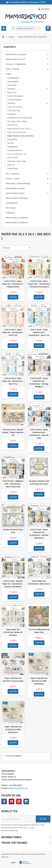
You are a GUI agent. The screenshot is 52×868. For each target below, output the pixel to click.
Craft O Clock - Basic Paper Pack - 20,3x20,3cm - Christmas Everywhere (39, 284)
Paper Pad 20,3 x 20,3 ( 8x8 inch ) (20, 136)
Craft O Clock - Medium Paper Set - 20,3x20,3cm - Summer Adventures (13, 584)
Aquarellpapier (13, 81)
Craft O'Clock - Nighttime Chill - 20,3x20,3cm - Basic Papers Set (13, 484)
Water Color (12, 92)
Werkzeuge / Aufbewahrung (18, 183)
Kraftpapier (12, 114)
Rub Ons (11, 143)
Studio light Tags (14, 110)
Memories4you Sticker (15, 188)
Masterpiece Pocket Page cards (20, 118)
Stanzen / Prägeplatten (16, 64)
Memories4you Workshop (17, 198)
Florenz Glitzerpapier (15, 96)
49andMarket (12, 147)
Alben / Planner (12, 69)
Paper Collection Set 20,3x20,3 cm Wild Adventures (39, 681)
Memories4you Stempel (16, 54)
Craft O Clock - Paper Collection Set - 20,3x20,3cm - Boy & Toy (39, 332)
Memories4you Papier (15, 193)
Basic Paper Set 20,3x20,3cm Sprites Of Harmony (13, 632)
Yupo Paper (12, 85)
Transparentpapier (14, 100)
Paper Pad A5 (12, 125)
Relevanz (6, 248)
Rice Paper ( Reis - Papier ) (18, 121)
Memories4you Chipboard (17, 223)
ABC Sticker (11, 208)
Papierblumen (13, 168)
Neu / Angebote (13, 174)
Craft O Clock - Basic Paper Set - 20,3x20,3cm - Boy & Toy (13, 381)
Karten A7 (11, 165)
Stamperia (11, 89)
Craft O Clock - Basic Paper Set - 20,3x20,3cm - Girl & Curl (13, 332)
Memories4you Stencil (15, 59)
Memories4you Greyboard (17, 218)
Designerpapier (13, 78)
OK (43, 819)
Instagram (26, 801)
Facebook (4, 801)
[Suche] (26, 28)
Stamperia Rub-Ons (15, 150)
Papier (9, 74)
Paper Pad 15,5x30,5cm (16, 132)
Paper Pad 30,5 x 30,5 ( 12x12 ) (19, 129)
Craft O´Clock (12, 158)
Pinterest (19, 801)
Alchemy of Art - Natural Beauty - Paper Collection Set (13, 432)
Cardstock (11, 103)
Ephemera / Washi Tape (17, 161)
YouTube (12, 801)
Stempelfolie (12, 139)
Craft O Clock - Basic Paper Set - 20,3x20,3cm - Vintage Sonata (13, 284)
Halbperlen (10, 213)
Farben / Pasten (13, 179)
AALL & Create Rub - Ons (17, 154)
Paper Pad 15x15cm (15, 107)
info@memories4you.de (18, 788)
